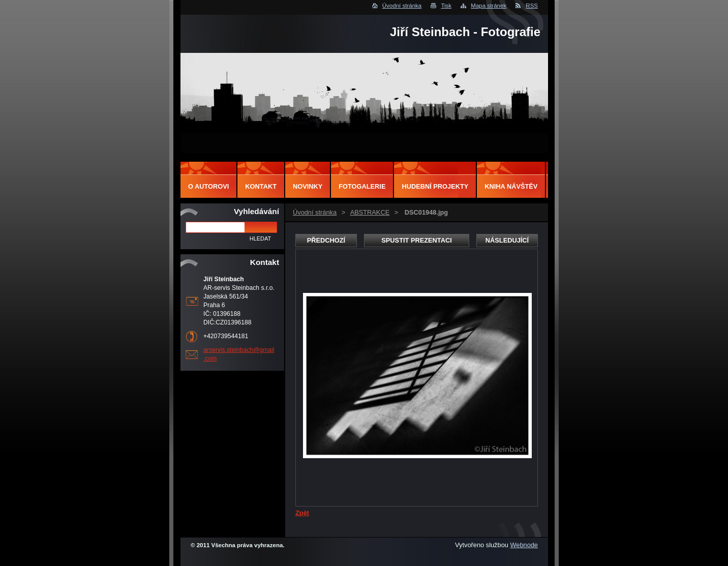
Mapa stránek (489, 6)
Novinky (308, 186)
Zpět (302, 513)
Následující (507, 240)
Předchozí (326, 240)
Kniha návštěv (511, 186)
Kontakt (261, 186)
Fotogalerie (362, 186)
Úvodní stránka (402, 6)
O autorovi (208, 186)
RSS (532, 6)
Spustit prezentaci (416, 240)
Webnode (524, 545)
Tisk (446, 6)
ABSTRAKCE (370, 212)
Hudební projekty (435, 186)
